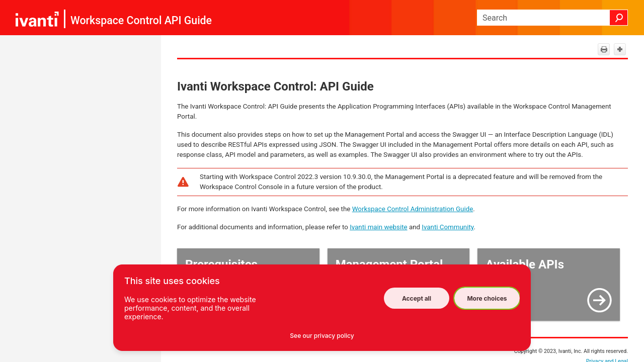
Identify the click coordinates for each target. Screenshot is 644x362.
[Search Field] (552, 18)
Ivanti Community (448, 227)
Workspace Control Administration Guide (413, 209)
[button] (619, 18)
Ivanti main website (378, 227)
